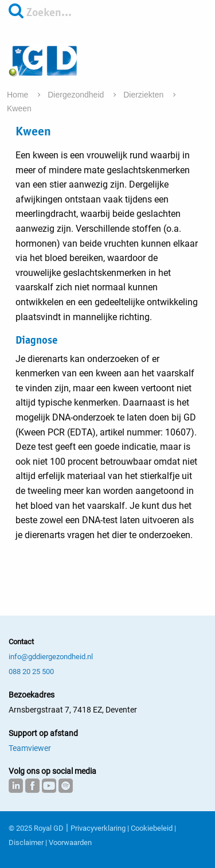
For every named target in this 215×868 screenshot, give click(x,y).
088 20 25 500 (31, 672)
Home (19, 95)
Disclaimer (26, 842)
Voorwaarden (70, 842)
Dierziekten (144, 95)
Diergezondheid (77, 95)
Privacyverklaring (98, 828)
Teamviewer (30, 748)
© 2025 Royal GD (36, 828)
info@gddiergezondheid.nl (51, 657)
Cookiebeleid (152, 828)
